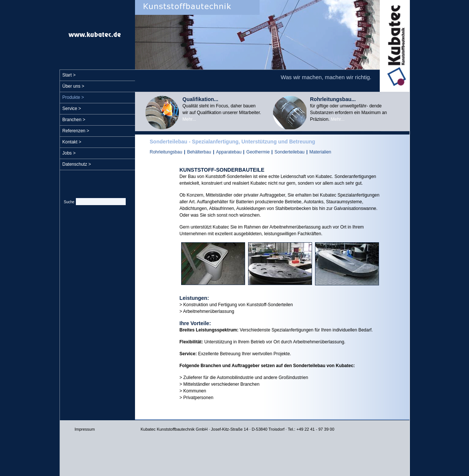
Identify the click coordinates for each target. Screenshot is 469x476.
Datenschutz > (77, 164)
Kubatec (395, 46)
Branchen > (74, 120)
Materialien (320, 152)
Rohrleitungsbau (166, 152)
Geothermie (258, 152)
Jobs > (69, 153)
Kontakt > (72, 142)
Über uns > (73, 86)
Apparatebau (229, 152)
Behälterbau (199, 152)
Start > (69, 75)
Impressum (85, 429)
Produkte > (73, 97)
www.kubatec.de (95, 35)
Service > (72, 109)
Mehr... (189, 119)
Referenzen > (76, 131)
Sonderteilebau (290, 152)
